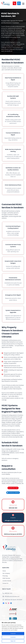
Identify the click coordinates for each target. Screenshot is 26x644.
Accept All (13, 633)
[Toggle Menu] (23, 4)
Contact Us (5, 583)
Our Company (6, 573)
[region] (13, 632)
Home (4, 571)
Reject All (13, 641)
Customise (13, 637)
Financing (5, 576)
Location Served (7, 581)
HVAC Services (6, 578)
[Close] (25, 621)
